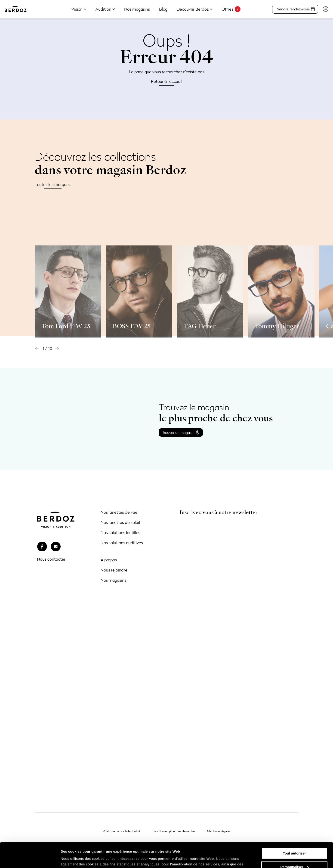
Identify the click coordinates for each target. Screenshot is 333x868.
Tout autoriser (294, 830)
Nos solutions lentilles (120, 532)
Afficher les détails (76, 859)
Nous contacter (51, 559)
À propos (109, 560)
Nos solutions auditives (122, 543)
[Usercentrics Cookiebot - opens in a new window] (30, 859)
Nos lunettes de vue (119, 512)
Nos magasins (113, 580)
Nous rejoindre (114, 570)
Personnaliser (294, 843)
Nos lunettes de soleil (120, 522)
